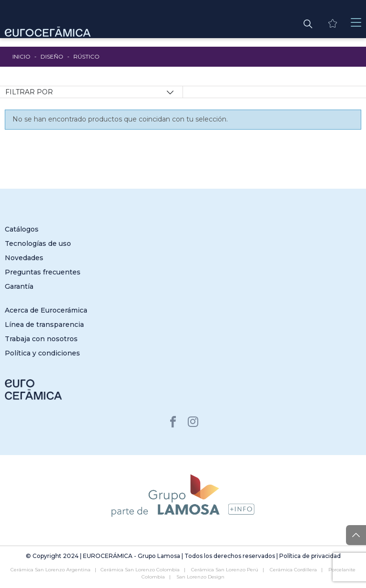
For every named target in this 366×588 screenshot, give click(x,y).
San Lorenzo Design (200, 577)
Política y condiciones (42, 353)
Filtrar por (29, 92)
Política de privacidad (310, 556)
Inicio (21, 56)
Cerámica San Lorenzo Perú (225, 570)
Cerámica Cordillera (293, 570)
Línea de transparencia (44, 324)
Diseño (52, 56)
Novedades (24, 258)
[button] (308, 23)
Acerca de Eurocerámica (46, 310)
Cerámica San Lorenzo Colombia (140, 570)
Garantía (19, 286)
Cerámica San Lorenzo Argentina (51, 570)
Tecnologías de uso (38, 243)
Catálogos (22, 229)
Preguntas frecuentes (43, 272)
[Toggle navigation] (356, 23)
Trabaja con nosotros (41, 339)
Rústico (86, 56)
